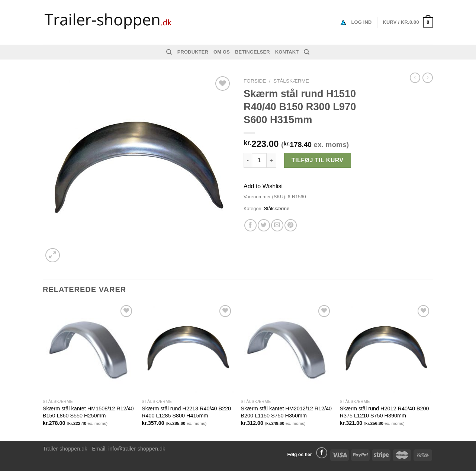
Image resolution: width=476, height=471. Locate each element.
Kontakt (287, 52)
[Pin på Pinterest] (291, 225)
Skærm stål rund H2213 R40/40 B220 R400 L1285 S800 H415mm (186, 412)
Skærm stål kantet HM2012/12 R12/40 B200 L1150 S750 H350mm (286, 412)
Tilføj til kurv (318, 160)
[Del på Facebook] (250, 225)
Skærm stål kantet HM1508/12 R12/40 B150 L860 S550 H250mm (88, 412)
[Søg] (169, 52)
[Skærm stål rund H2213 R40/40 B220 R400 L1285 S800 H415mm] (188, 349)
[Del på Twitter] (264, 225)
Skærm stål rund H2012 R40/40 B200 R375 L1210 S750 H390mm (385, 412)
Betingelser (253, 52)
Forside (255, 81)
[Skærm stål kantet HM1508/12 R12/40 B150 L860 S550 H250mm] (89, 349)
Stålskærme (291, 81)
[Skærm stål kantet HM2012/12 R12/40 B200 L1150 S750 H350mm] (287, 349)
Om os (222, 52)
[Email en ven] (277, 225)
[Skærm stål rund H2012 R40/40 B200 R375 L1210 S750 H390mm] (386, 349)
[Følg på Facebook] (322, 453)
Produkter (193, 52)
